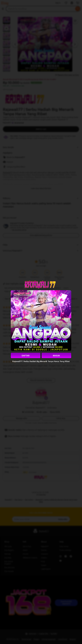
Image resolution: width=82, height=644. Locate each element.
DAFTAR (26, 356)
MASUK (56, 356)
